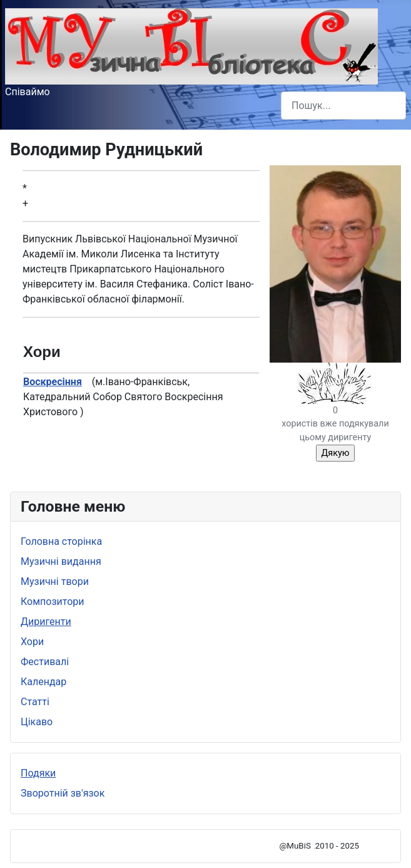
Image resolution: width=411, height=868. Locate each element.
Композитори (53, 602)
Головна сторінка (61, 541)
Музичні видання (61, 561)
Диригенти (46, 622)
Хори (32, 642)
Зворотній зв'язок (63, 793)
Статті (35, 702)
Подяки (38, 773)
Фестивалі (45, 662)
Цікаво (37, 722)
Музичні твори (55, 581)
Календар (43, 682)
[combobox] (343, 106)
